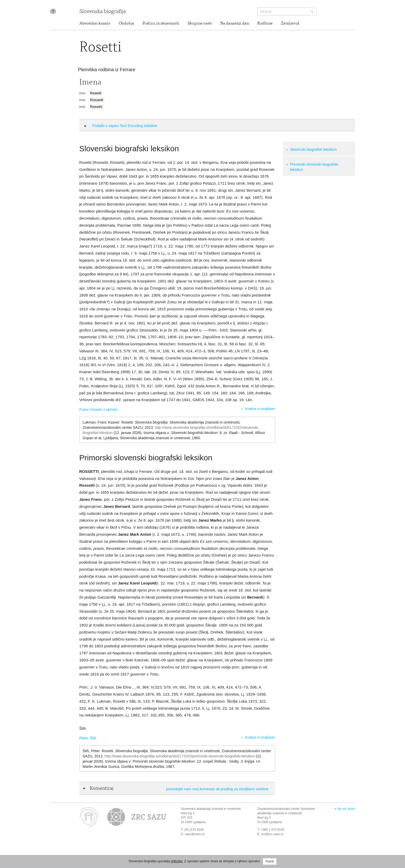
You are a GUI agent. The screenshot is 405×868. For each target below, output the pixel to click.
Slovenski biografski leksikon (313, 149)
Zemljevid (290, 23)
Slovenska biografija (103, 12)
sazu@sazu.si (195, 834)
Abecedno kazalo (95, 23)
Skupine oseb (200, 23)
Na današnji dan (235, 23)
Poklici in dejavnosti (161, 23)
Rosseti (96, 107)
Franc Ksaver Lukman (99, 409)
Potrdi (270, 861)
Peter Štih (88, 738)
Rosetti (96, 93)
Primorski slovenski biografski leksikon (314, 167)
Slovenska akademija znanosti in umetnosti (211, 809)
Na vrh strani (346, 809)
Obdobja (126, 23)
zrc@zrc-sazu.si (272, 834)
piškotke (177, 861)
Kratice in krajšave (260, 409)
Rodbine (265, 23)
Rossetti (97, 100)
